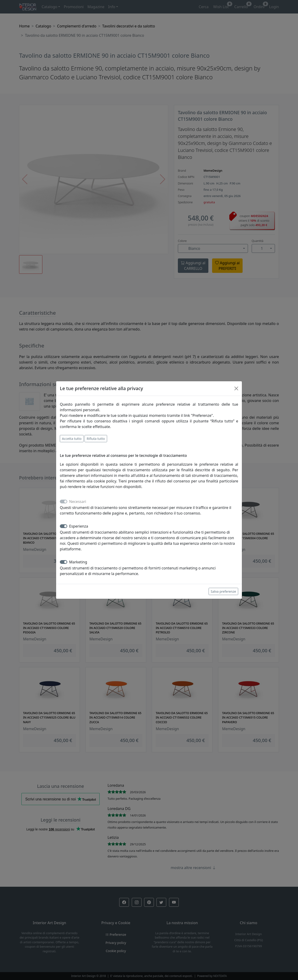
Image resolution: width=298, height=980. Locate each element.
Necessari (78, 502)
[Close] (236, 388)
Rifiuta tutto (96, 439)
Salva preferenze (223, 591)
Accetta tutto (72, 439)
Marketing (78, 562)
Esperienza (79, 526)
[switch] (64, 526)
